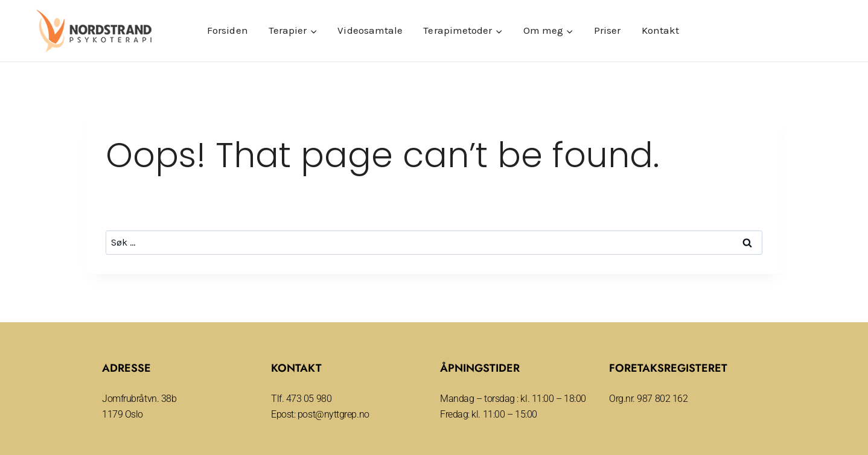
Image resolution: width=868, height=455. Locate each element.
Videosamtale (370, 30)
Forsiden (228, 30)
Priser (608, 30)
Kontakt (661, 30)
